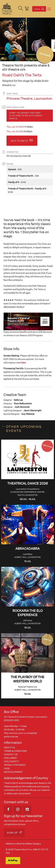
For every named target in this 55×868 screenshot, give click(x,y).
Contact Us (11, 755)
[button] (21, 9)
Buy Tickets (22, 140)
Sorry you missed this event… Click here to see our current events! (26, 116)
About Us (9, 748)
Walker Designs (33, 844)
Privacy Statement (15, 765)
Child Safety (11, 762)
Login (39, 9)
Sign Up (14, 833)
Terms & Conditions (15, 751)
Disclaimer (10, 758)
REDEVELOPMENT (13, 772)
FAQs (7, 769)
